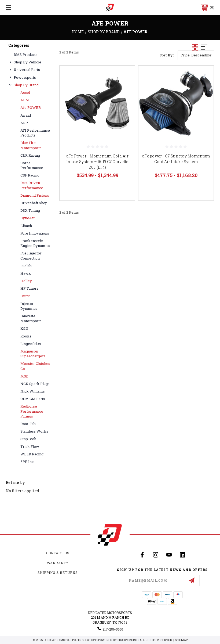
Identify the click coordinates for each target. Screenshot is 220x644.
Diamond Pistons (35, 195)
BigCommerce (128, 640)
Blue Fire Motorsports (31, 145)
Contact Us (58, 553)
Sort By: (166, 55)
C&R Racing (30, 155)
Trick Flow (30, 447)
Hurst (25, 296)
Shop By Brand (26, 85)
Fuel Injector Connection (31, 256)
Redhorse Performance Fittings (32, 411)
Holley (26, 281)
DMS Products (26, 55)
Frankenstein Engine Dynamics (35, 243)
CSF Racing (30, 175)
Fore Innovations (35, 233)
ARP (24, 123)
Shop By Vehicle (27, 62)
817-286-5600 (113, 629)
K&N (24, 328)
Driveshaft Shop (34, 203)
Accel (25, 92)
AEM (25, 100)
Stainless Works (34, 431)
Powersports (25, 77)
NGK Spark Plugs (35, 384)
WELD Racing (32, 454)
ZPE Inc (27, 462)
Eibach (26, 226)
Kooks (26, 336)
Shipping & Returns (58, 573)
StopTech (28, 439)
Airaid (26, 115)
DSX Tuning (30, 210)
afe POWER (31, 107)
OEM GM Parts (33, 399)
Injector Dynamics (29, 306)
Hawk (26, 273)
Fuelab (26, 266)
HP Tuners (29, 288)
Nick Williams (33, 391)
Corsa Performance (32, 165)
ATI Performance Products (35, 133)
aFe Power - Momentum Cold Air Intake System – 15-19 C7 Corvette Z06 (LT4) (97, 162)
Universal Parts (27, 70)
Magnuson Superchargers (33, 354)
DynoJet (27, 218)
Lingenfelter (31, 344)
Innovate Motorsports (31, 318)
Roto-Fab (28, 424)
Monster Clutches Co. (35, 366)
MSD (24, 376)
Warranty (58, 563)
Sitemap (181, 640)
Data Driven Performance (32, 185)
